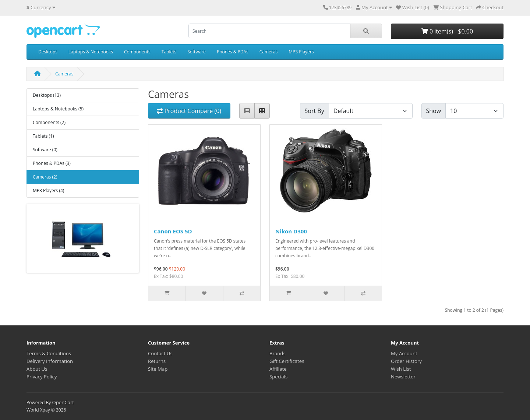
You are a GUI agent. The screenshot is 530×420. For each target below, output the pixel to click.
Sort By (315, 111)
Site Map (158, 369)
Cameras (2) (45, 177)
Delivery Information (50, 361)
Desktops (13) (47, 95)
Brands (278, 353)
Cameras (268, 52)
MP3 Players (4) (48, 190)
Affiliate (278, 369)
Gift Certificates (287, 361)
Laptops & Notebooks (91, 52)
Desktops (48, 52)
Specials (278, 377)
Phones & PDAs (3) (52, 163)
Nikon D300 (291, 231)
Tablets (169, 52)
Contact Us (160, 353)
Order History (406, 361)
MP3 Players (301, 52)
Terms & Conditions (49, 353)
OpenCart (63, 402)
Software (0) (45, 150)
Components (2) (49, 122)
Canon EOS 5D (173, 231)
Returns (157, 361)
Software (197, 52)
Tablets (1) (43, 136)
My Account (404, 353)
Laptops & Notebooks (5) (58, 109)
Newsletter (403, 377)
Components (137, 52)
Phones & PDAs (233, 52)
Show (434, 111)
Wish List (401, 369)
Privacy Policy (42, 377)
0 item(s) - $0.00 (447, 31)
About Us (37, 369)
